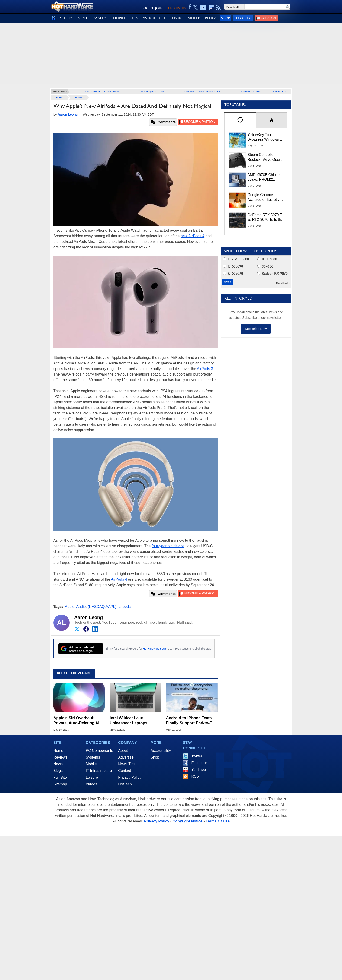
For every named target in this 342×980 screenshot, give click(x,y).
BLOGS (211, 18)
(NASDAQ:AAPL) (102, 607)
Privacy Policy (130, 777)
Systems (93, 757)
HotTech (125, 784)
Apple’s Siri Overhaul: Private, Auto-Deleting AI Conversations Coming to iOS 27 (77, 721)
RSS (195, 776)
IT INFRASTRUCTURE (148, 18)
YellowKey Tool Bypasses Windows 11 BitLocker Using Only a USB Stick (266, 137)
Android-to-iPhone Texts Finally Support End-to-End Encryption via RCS (191, 721)
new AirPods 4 (193, 236)
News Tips (127, 764)
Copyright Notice (188, 821)
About (123, 751)
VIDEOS (194, 18)
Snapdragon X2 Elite (152, 92)
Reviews (60, 757)
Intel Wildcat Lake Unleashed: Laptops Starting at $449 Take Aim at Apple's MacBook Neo (134, 721)
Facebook (199, 763)
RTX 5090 (233, 266)
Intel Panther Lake (250, 92)
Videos (92, 784)
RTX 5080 (267, 259)
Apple (70, 607)
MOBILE (119, 18)
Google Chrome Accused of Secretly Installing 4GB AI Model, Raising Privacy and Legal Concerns (266, 197)
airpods (125, 607)
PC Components (99, 751)
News (79, 98)
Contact (124, 771)
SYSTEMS (101, 18)
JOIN (159, 8)
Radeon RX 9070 (272, 273)
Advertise (126, 757)
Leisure (92, 777)
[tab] (240, 120)
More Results (283, 283)
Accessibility (161, 751)
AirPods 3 (205, 369)
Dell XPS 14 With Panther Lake (202, 92)
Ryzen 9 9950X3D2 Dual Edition (101, 92)
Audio (81, 607)
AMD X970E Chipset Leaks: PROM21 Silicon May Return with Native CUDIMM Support (264, 177)
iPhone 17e (280, 92)
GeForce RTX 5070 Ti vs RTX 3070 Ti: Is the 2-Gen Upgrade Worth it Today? (265, 218)
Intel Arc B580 (236, 259)
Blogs (58, 771)
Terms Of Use (218, 821)
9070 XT (266, 266)
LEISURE (177, 18)
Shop (226, 18)
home (59, 98)
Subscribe (243, 18)
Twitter (197, 756)
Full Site (60, 777)
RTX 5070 (233, 273)
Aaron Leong (89, 617)
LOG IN (147, 8)
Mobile (91, 764)
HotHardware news (155, 649)
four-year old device (168, 546)
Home (58, 751)
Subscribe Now (256, 329)
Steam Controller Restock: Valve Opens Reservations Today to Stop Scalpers (265, 157)
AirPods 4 (119, 579)
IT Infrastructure (99, 771)
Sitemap (60, 784)
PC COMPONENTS (74, 18)
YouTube (198, 770)
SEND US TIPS (176, 8)
